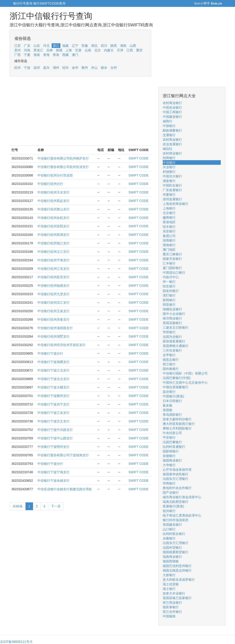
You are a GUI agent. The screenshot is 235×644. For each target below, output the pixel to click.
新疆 (59, 50)
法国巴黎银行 (172, 442)
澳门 (75, 55)
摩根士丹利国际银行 (177, 428)
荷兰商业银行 (172, 603)
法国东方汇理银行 (176, 479)
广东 (27, 46)
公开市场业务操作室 (177, 470)
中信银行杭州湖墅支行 (53, 336)
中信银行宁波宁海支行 (53, 472)
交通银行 (169, 135)
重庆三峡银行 (172, 254)
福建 (65, 46)
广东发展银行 (172, 190)
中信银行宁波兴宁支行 (53, 404)
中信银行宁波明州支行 (53, 447)
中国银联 (169, 616)
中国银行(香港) (173, 396)
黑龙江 (38, 50)
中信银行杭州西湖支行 (53, 235)
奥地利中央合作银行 (177, 488)
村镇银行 (169, 172)
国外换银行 (171, 369)
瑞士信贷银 (171, 584)
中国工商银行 (172, 112)
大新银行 (169, 575)
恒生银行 (169, 286)
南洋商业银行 (172, 318)
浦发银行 (169, 181)
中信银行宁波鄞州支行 (53, 396)
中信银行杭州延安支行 (53, 277)
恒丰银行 (169, 227)
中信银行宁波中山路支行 (55, 438)
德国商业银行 (172, 460)
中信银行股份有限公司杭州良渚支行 (63, 167)
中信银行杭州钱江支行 (53, 243)
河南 (27, 50)
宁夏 (27, 55)
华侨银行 (169, 332)
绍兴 (65, 68)
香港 (56, 55)
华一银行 (169, 282)
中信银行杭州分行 (50, 184)
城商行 (168, 121)
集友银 (168, 405)
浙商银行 (169, 240)
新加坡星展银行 (174, 341)
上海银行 (169, 208)
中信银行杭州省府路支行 (55, 328)
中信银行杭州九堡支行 (53, 294)
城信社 (168, 149)
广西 (17, 55)
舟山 (94, 68)
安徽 (85, 46)
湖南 (123, 46)
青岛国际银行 (172, 415)
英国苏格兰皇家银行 (177, 598)
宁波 (27, 68)
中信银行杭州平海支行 (53, 260)
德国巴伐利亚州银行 (177, 566)
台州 (114, 68)
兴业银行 (169, 167)
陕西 (114, 46)
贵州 (17, 50)
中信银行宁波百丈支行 (53, 421)
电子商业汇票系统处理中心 (182, 515)
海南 (37, 55)
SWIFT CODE (139, 158)
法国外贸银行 (172, 548)
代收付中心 (171, 277)
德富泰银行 (171, 607)
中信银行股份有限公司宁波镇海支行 (63, 455)
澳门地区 (169, 250)
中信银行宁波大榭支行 (53, 387)
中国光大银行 (172, 176)
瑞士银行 (169, 589)
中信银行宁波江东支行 (53, 413)
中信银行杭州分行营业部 (55, 175)
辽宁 (75, 46)
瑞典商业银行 (172, 557)
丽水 (104, 68)
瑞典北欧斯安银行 (176, 502)
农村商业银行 (172, 103)
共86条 (18, 506)
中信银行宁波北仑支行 (53, 379)
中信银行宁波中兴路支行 (55, 430)
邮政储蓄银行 (172, 130)
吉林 (50, 50)
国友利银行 (171, 291)
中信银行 (169, 162)
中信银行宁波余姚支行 (53, 481)
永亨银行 (169, 355)
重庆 (139, 50)
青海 (46, 55)
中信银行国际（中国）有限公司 (185, 373)
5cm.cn (216, 3)
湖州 (56, 68)
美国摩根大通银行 (176, 346)
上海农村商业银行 (176, 204)
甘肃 (78, 50)
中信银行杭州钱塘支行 (53, 286)
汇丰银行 (169, 263)
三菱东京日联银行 (176, 328)
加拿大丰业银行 (174, 593)
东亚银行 (169, 231)
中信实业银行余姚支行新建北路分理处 (65, 489)
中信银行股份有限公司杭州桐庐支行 (63, 158)
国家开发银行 (172, 259)
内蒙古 (109, 50)
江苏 (17, 46)
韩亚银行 (169, 305)
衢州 (85, 68)
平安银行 (169, 438)
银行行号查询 (23, 3)
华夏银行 (169, 195)
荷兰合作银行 (172, 612)
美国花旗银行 (172, 323)
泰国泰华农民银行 (176, 474)
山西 (133, 46)
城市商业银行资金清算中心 (182, 497)
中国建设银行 (172, 117)
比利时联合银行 (174, 534)
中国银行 (169, 126)
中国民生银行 (172, 185)
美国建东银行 (172, 525)
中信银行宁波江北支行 (53, 370)
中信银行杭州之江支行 (53, 252)
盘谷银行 (169, 392)
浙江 (56, 46)
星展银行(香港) (173, 506)
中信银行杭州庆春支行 (53, 319)
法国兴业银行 (172, 337)
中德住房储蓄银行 (176, 387)
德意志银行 (171, 360)
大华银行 (169, 465)
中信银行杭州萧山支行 (53, 209)
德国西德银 (171, 561)
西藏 (65, 55)
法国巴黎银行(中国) (177, 378)
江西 (130, 50)
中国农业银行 (172, 107)
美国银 (168, 410)
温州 (37, 68)
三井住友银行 (172, 350)
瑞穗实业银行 (172, 309)
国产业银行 (171, 493)
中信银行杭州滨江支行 (53, 303)
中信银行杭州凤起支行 (53, 201)
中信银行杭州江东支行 (53, 269)
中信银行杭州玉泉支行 (53, 311)
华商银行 (169, 483)
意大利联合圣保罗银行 (179, 580)
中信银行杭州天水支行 (53, 192)
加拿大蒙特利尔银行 (177, 419)
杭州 (17, 68)
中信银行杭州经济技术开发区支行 (62, 345)
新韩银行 (169, 300)
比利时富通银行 (174, 447)
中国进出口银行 (174, 272)
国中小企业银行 (174, 314)
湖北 (94, 46)
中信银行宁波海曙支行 (53, 362)
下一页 (56, 506)
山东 (37, 46)
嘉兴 (46, 68)
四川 (104, 46)
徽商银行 (169, 217)
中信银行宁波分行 (50, 353)
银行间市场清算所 (176, 520)
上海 (69, 50)
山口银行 (169, 529)
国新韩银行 (171, 451)
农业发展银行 (172, 144)
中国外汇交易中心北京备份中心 (185, 383)
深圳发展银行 (172, 199)
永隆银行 (169, 538)
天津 (120, 50)
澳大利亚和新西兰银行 (179, 424)
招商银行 (169, 158)
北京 (98, 50)
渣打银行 (169, 295)
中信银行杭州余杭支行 (53, 218)
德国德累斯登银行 (176, 552)
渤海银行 (169, 245)
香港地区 (169, 222)
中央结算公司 (172, 433)
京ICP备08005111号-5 (16, 642)
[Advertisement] (80, 113)
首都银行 (169, 456)
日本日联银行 (172, 401)
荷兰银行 (169, 364)
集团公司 (169, 236)
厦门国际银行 (172, 268)
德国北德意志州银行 (177, 570)
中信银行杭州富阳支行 (53, 226)
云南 (88, 50)
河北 (46, 46)
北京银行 (169, 213)
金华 (75, 68)
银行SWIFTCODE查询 (49, 3)
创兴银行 (169, 511)
